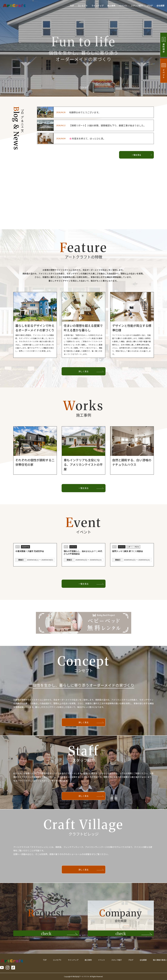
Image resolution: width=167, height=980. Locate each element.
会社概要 (160, 6)
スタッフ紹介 (137, 6)
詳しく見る (84, 371)
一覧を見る (142, 155)
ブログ (150, 6)
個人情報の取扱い (160, 960)
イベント (123, 6)
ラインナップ (97, 6)
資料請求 (163, 45)
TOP (72, 6)
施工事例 (111, 6)
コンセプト (83, 6)
